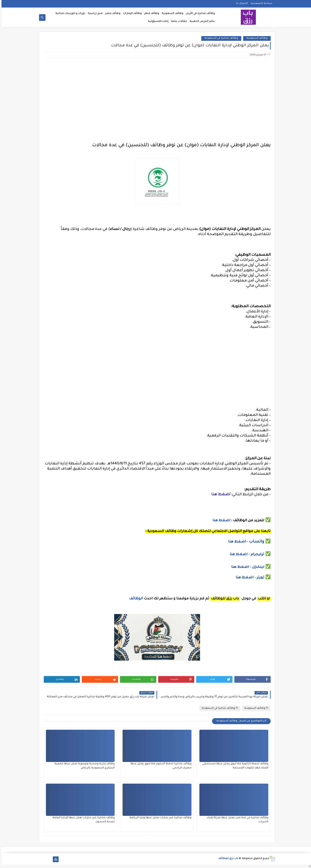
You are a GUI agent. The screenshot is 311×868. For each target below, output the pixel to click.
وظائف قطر (150, 14)
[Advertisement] (155, 96)
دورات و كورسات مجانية (69, 14)
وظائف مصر (111, 14)
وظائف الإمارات (131, 14)
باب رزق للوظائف (227, 859)
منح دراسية (94, 14)
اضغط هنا (219, 495)
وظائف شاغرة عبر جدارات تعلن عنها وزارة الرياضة (159, 818)
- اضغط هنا (237, 542)
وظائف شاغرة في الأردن (199, 14)
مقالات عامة (177, 21)
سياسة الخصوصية (260, 3)
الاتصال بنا (240, 3)
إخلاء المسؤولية (157, 21)
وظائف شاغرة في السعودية (220, 38)
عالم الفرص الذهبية (201, 21)
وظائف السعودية (171, 14)
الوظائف (134, 599)
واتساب (256, 542)
